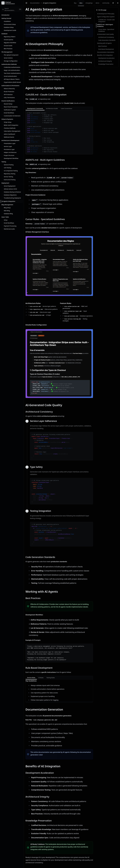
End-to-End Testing (10, 180)
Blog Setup (7, 208)
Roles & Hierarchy (9, 89)
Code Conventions (66, 109)
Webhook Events (9, 137)
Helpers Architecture (10, 152)
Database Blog (8, 214)
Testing (4, 162)
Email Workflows (9, 113)
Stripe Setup (8, 122)
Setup (6, 220)
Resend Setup (8, 104)
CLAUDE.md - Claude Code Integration (106, 21)
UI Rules (41, 678)
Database (4, 34)
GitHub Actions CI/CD (10, 189)
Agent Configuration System (106, 17)
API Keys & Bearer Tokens (12, 79)
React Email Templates (11, 107)
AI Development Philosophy (106, 14)
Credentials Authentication (12, 67)
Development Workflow (11, 158)
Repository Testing (10, 174)
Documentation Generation (106, 52)
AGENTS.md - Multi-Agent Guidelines (105, 25)
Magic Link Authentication (12, 70)
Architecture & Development (10, 140)
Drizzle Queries (8, 40)
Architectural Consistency (106, 37)
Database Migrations (10, 195)
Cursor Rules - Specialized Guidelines (106, 30)
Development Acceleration (106, 58)
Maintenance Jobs (9, 229)
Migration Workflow (10, 43)
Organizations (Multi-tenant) (12, 82)
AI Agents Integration (8, 201)
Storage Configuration (11, 61)
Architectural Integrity (105, 61)
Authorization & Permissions (10, 86)
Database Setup (9, 27)
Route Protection (9, 92)
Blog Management (7, 205)
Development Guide (10, 30)
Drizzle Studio (8, 46)
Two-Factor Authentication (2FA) (12, 73)
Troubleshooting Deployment (12, 198)
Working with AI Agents (104, 43)
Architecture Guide (52, 109)
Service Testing (8, 177)
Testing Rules (51, 678)
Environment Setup (10, 24)
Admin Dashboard (9, 134)
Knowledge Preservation (106, 64)
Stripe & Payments (7, 119)
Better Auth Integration (11, 125)
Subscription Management (12, 131)
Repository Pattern (10, 37)
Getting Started (6, 18)
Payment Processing (10, 226)
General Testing (9, 165)
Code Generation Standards (107, 40)
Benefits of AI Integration (105, 55)
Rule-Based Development (106, 49)
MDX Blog (7, 211)
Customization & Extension (12, 116)
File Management (7, 52)
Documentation (35, 3)
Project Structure (9, 155)
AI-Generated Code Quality (105, 34)
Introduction (5, 15)
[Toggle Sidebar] (24, 434)
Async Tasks (5, 217)
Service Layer (8, 146)
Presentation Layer (10, 143)
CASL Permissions (9, 97)
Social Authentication (10, 76)
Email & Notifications (8, 101)
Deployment (5, 183)
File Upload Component (11, 55)
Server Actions (8, 58)
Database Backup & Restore (12, 192)
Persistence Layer (9, 149)
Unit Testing (8, 168)
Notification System (10, 110)
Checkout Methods (10, 128)
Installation (7, 21)
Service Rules (31, 678)
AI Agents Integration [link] (49, 3)
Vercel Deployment (10, 186)
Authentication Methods (9, 64)
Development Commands (35, 109)
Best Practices (8, 49)
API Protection (8, 95)
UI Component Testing (11, 171)
